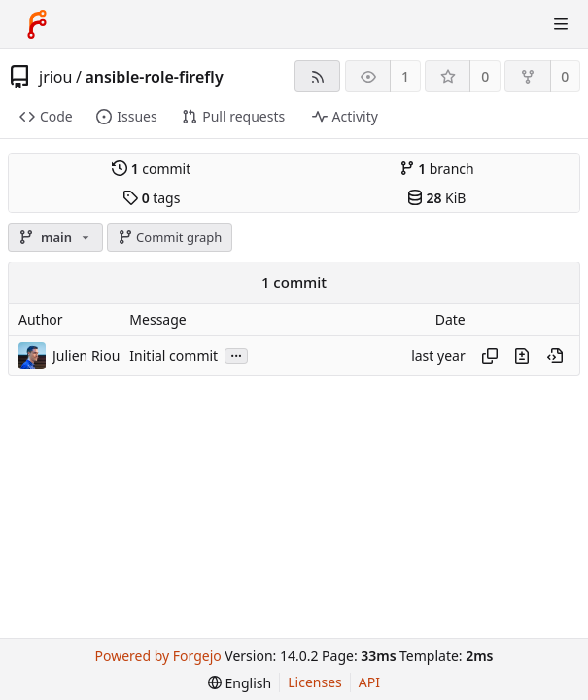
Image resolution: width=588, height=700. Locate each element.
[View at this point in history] (555, 356)
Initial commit (173, 355)
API (369, 682)
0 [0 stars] (485, 76)
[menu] (240, 683)
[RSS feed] (317, 76)
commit (151, 169)
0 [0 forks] (565, 76)
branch (437, 169)
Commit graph (170, 237)
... (236, 354)
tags (151, 198)
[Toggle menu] (561, 24)
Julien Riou (86, 355)
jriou (55, 77)
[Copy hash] (490, 356)
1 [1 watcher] (405, 76)
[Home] (37, 24)
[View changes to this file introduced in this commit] (522, 356)
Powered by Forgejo (158, 656)
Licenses (315, 682)
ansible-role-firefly (154, 77)
